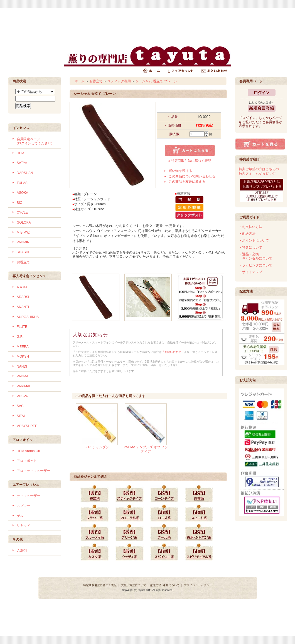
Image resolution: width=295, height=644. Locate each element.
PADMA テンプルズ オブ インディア (146, 449)
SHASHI (23, 252)
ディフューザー (28, 496)
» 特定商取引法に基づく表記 (190, 161)
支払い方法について (134, 585)
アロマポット (27, 461)
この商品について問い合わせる (192, 176)
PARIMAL (24, 386)
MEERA (23, 347)
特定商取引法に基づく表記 (100, 585)
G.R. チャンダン (97, 447)
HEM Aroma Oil (28, 451)
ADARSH (24, 297)
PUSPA (22, 396)
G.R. (20, 337)
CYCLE (22, 212)
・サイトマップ (250, 272)
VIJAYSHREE (27, 426)
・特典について (250, 247)
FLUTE (22, 327)
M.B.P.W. (23, 232)
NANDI (22, 366)
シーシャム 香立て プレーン (156, 81)
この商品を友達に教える (187, 182)
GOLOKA (24, 222)
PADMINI (24, 242)
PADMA (23, 376)
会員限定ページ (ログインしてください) (35, 141)
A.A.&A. (23, 287)
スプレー (23, 506)
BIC (19, 203)
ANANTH (24, 307)
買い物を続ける (180, 171)
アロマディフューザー (33, 471)
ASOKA (22, 193)
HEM (20, 153)
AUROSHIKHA (28, 317)
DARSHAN (25, 173)
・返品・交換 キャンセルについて (255, 256)
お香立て (23, 262)
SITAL (21, 416)
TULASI (23, 183)
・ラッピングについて (255, 265)
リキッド (23, 526)
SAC (20, 406)
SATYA (22, 163)
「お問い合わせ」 (173, 352)
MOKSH (23, 356)
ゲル (20, 516)
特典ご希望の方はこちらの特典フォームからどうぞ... (259, 171)
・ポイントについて (254, 241)
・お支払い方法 (250, 227)
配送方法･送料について (165, 585)
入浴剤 (22, 551)
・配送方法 (247, 234)
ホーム (80, 81)
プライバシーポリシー (198, 585)
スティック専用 (119, 81)
